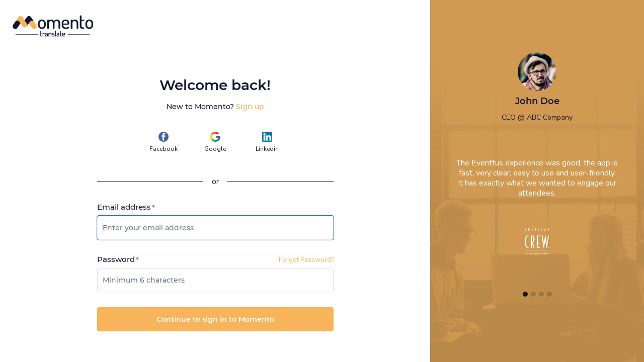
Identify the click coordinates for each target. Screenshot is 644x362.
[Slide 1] (525, 294)
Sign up (250, 107)
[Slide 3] (541, 294)
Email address (126, 207)
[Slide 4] (549, 294)
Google (215, 142)
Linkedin (267, 142)
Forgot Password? (306, 260)
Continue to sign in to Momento (215, 319)
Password (118, 260)
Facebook (164, 142)
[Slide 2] (533, 294)
